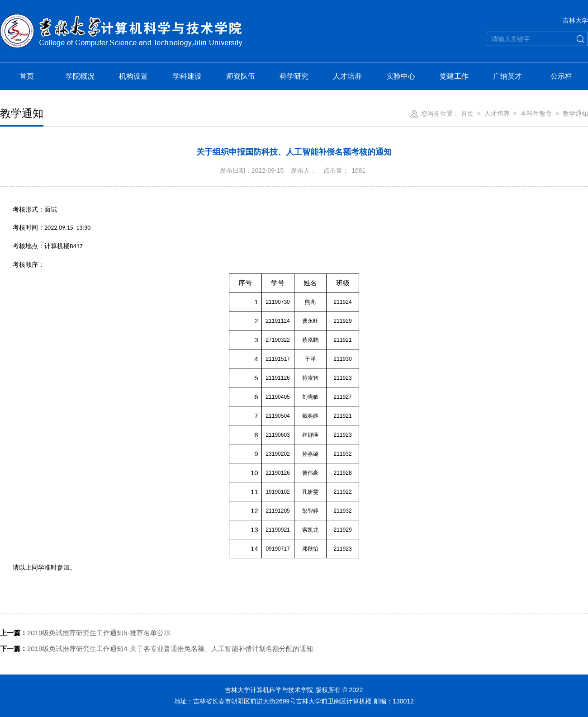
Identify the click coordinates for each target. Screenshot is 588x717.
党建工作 (454, 76)
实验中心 (401, 76)
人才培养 (347, 76)
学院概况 (80, 76)
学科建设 (187, 76)
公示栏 (561, 76)
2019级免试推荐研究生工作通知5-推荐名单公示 (85, 633)
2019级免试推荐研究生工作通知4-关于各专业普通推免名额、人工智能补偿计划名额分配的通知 (156, 649)
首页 (27, 76)
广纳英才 (507, 76)
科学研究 (294, 76)
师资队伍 (241, 76)
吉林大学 (575, 20)
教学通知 (575, 113)
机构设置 (133, 76)
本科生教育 (536, 113)
